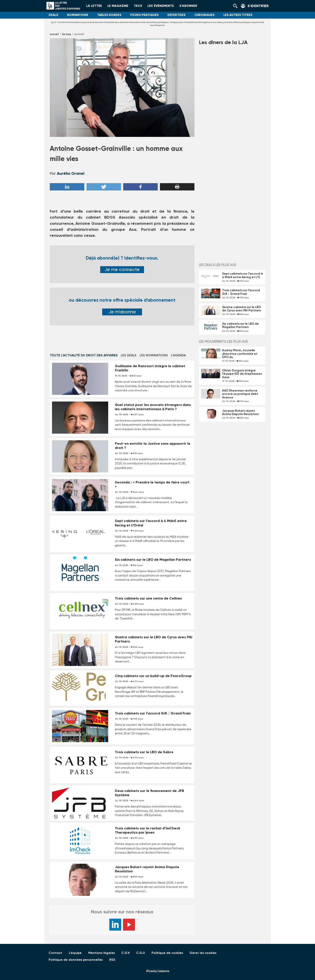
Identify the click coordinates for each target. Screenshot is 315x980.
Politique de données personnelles (76, 960)
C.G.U (141, 953)
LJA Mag (66, 34)
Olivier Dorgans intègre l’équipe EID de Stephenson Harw (242, 374)
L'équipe (75, 953)
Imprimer (177, 187)
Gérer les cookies (203, 953)
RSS (112, 960)
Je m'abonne (122, 312)
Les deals (129, 355)
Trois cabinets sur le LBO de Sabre (144, 752)
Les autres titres (238, 15)
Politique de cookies (167, 953)
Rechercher (236, 6)
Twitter (104, 187)
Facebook (140, 187)
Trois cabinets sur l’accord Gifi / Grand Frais (153, 713)
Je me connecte (122, 270)
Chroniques (205, 15)
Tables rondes (109, 15)
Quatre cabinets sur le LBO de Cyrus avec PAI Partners (241, 309)
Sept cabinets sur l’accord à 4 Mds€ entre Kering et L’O (242, 275)
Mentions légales (102, 953)
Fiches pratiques (144, 15)
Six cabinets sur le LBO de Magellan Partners (153, 560)
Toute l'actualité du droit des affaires (84, 355)
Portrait (79, 34)
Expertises (177, 15)
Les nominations (154, 355)
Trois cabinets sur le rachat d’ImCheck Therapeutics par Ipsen (148, 830)
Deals (53, 15)
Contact (55, 953)
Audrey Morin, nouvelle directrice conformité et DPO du (240, 354)
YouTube (129, 925)
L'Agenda (178, 355)
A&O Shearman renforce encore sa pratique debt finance (240, 394)
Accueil (54, 34)
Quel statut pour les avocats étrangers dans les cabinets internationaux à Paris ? (153, 407)
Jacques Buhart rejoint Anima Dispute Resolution (240, 412)
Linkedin (67, 187)
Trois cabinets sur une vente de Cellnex (148, 598)
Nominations (78, 15)
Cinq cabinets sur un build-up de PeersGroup (153, 676)
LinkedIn (115, 925)
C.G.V (126, 953)
